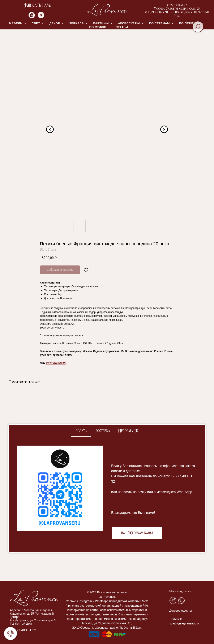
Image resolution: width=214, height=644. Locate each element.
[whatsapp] (32, 17)
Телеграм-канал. (56, 363)
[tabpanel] (107, 495)
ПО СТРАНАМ (160, 23)
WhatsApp (184, 492)
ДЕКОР (55, 23)
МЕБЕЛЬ (16, 23)
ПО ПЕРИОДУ (190, 23)
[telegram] (41, 17)
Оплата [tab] (81, 431)
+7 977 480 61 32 (23, 630)
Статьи (122, 27)
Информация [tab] (128, 431)
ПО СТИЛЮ (98, 27)
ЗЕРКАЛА (77, 23)
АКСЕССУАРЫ (129, 23)
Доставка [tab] (102, 431)
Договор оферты (181, 611)
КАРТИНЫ (101, 23)
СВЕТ (36, 23)
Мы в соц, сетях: (181, 591)
